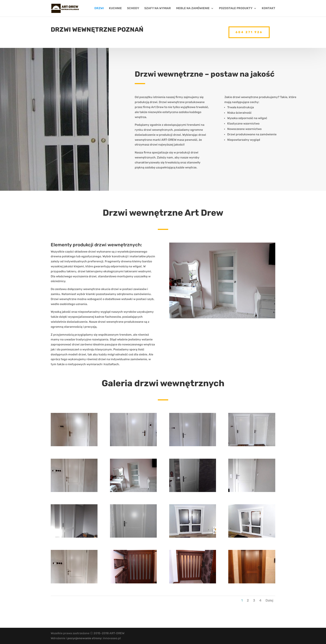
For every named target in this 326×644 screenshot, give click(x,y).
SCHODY (133, 8)
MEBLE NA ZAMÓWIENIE (193, 8)
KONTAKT (269, 8)
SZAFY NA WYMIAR (158, 8)
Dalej (269, 600)
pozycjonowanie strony (84, 638)
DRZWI (99, 8)
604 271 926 (249, 31)
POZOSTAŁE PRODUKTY (236, 8)
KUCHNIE (115, 8)
